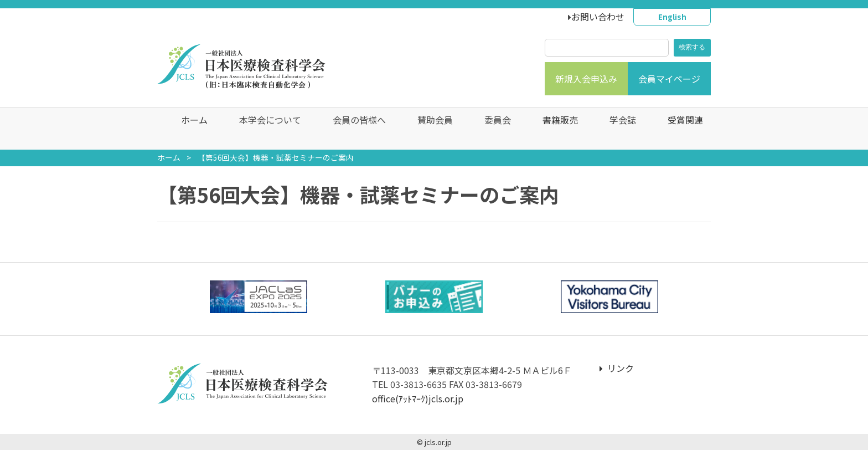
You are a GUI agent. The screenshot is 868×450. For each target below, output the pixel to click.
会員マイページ (669, 79)
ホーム (187, 129)
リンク (617, 368)
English (672, 17)
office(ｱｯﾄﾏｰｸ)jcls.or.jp (418, 398)
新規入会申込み (586, 79)
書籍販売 (552, 129)
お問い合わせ (598, 17)
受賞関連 (678, 129)
